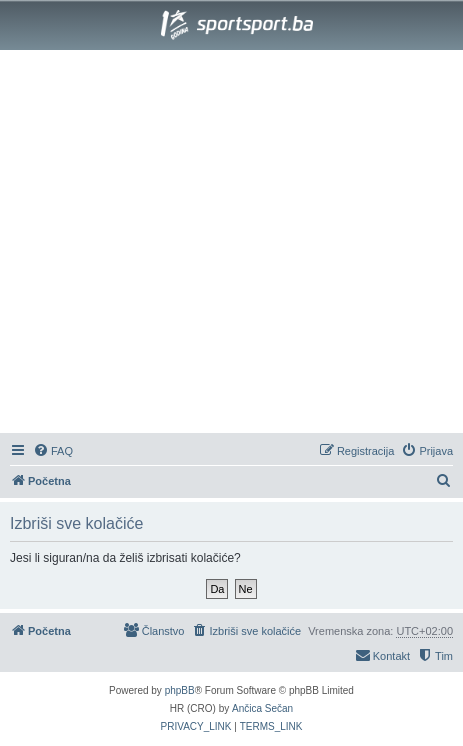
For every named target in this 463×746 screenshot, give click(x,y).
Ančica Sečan (262, 708)
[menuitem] (53, 451)
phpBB (180, 690)
